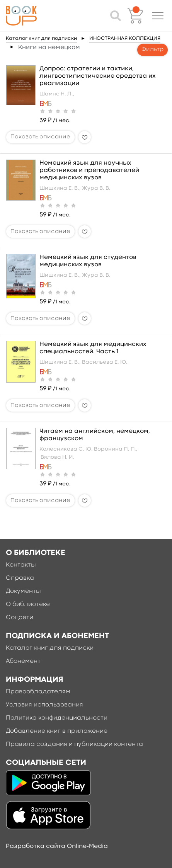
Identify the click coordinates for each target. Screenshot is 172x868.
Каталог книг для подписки (41, 38)
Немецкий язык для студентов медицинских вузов (88, 261)
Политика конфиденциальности (57, 718)
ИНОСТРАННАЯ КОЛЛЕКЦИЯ (125, 38)
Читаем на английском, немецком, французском (95, 435)
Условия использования (44, 705)
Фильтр (152, 50)
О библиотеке (28, 604)
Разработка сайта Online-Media (57, 846)
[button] (158, 16)
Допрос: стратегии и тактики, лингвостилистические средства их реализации (98, 76)
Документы (23, 591)
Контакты (21, 565)
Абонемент (23, 661)
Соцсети (20, 618)
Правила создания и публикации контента (74, 744)
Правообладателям (38, 692)
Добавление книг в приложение (57, 731)
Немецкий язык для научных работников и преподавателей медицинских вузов (89, 170)
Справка (20, 578)
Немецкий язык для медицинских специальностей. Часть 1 (93, 348)
